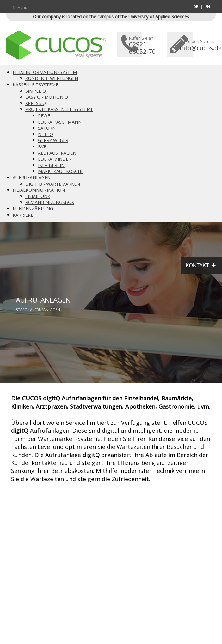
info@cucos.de (201, 48)
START (21, 310)
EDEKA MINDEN (55, 159)
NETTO (46, 134)
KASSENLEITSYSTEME (35, 85)
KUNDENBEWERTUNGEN (52, 78)
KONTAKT (201, 266)
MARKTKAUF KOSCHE (61, 171)
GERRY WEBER (53, 140)
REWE (44, 116)
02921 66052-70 (142, 48)
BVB (42, 147)
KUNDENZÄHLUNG (33, 209)
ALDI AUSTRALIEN (57, 153)
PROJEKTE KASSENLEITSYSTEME (59, 109)
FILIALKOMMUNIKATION (39, 190)
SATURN (47, 128)
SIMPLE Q (36, 91)
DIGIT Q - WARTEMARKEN (53, 184)
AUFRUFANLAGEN (32, 178)
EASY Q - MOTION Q (47, 97)
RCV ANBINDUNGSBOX (50, 202)
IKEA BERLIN (51, 165)
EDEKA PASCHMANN (60, 122)
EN (208, 6)
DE (196, 6)
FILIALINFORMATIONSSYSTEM (45, 72)
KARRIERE (23, 215)
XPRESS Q (36, 103)
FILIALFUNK (38, 196)
